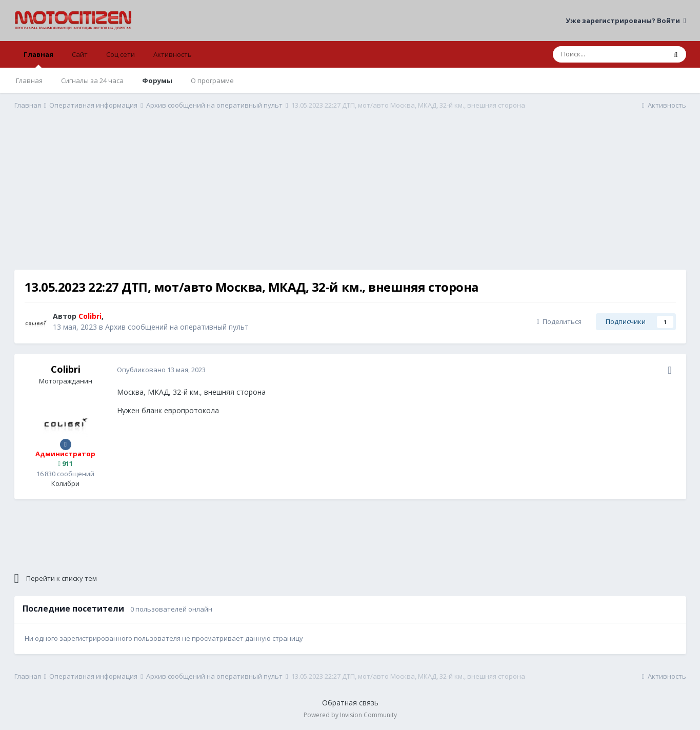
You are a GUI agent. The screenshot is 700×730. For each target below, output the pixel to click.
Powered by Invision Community (350, 715)
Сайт (80, 54)
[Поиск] (609, 54)
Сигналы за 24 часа (92, 80)
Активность (173, 54)
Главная (38, 59)
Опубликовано (161, 370)
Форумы (157, 80)
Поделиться (559, 321)
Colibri (66, 369)
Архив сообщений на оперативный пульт (177, 327)
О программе (212, 80)
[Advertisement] (350, 198)
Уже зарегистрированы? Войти (626, 21)
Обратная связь (350, 703)
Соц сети (121, 54)
